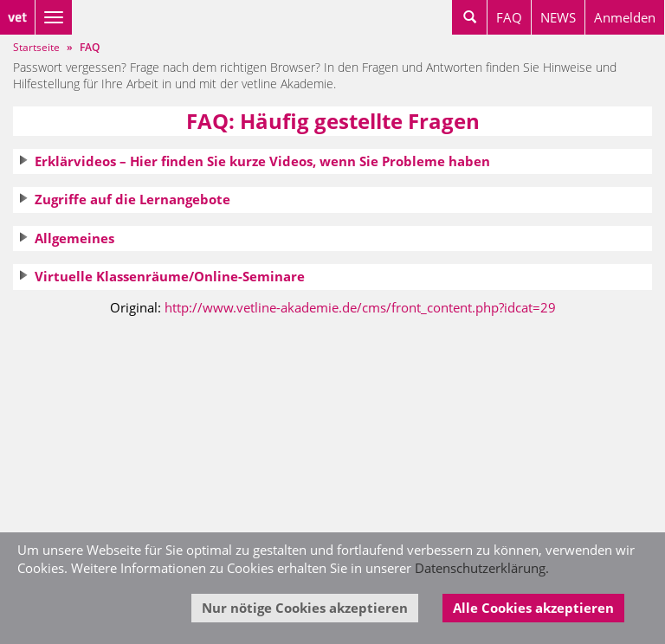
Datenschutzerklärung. (482, 568)
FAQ (509, 17)
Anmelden (625, 17)
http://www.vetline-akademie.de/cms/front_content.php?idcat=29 (360, 307)
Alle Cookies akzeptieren (533, 608)
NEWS (558, 17)
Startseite (36, 47)
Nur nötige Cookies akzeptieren (305, 608)
